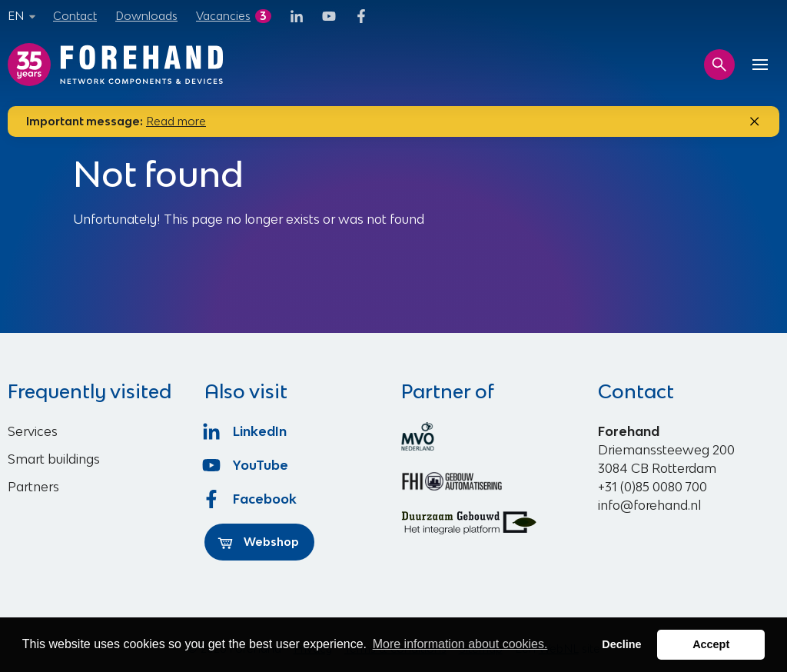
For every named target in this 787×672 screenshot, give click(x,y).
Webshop (258, 542)
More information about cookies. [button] (460, 644)
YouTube (246, 465)
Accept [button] (711, 644)
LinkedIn (246, 431)
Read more (176, 121)
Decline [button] (621, 644)
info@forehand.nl (649, 505)
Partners (33, 487)
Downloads (146, 16)
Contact (75, 16)
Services (33, 431)
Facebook (251, 499)
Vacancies (223, 16)
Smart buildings (54, 459)
